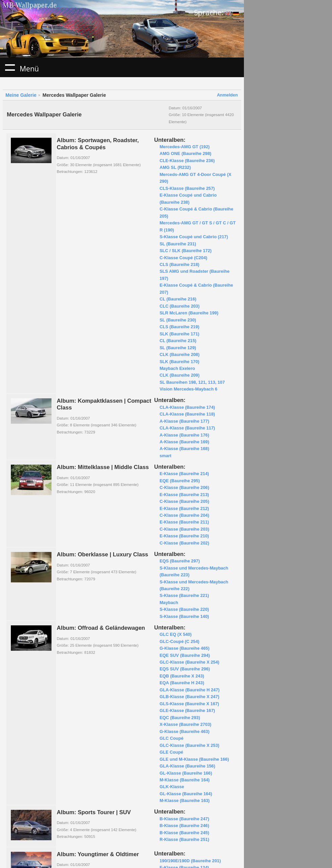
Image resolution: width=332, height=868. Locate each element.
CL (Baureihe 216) (178, 299)
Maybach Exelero (177, 368)
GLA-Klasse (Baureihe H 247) (190, 690)
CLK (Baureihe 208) (180, 354)
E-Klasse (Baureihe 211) (184, 522)
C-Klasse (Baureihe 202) (184, 543)
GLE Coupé (171, 752)
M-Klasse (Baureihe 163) (185, 800)
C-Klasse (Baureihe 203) (184, 529)
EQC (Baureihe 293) (180, 718)
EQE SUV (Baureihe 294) (185, 655)
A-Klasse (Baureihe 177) (184, 421)
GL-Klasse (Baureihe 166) (186, 773)
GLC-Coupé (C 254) (179, 641)
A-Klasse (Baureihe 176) (184, 435)
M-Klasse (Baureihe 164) (185, 780)
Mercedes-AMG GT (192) (185, 147)
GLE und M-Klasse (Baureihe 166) (194, 759)
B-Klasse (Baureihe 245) (184, 833)
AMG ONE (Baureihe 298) (185, 153)
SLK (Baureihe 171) (179, 334)
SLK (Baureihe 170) (179, 362)
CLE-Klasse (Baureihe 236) (187, 161)
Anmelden (227, 95)
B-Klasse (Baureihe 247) (184, 819)
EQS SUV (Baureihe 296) (185, 669)
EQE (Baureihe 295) (180, 481)
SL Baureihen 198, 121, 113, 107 (192, 382)
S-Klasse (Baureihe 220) (184, 609)
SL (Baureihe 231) (178, 244)
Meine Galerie (21, 95)
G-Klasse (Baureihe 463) (184, 731)
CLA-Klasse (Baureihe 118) (187, 414)
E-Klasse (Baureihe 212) (184, 508)
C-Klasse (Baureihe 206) (184, 487)
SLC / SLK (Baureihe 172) (186, 251)
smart (165, 456)
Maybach (169, 603)
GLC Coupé (171, 738)
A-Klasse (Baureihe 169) (184, 442)
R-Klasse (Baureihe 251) (184, 839)
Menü (10, 67)
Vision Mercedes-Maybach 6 (188, 389)
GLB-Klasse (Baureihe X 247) (189, 697)
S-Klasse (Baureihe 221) (184, 595)
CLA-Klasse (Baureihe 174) (187, 407)
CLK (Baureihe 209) (180, 375)
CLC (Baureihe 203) (180, 306)
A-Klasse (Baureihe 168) (184, 449)
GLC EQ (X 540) (176, 634)
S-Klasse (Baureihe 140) (184, 616)
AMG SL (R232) (175, 167)
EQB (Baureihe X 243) (182, 676)
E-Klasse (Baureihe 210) (184, 536)
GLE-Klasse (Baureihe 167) (187, 710)
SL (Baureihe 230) (178, 320)
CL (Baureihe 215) (178, 341)
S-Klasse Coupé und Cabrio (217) (194, 237)
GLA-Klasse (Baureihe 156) (187, 766)
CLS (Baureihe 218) (179, 264)
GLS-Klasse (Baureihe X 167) (189, 704)
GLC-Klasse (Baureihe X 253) (189, 745)
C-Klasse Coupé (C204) (183, 258)
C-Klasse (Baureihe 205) (184, 501)
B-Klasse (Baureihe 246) (184, 826)
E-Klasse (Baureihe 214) (184, 474)
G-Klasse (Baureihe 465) (184, 648)
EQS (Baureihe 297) (180, 561)
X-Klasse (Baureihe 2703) (185, 724)
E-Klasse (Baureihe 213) (184, 495)
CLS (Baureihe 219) (179, 327)
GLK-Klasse (172, 787)
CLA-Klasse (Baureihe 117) (187, 428)
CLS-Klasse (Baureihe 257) (187, 188)
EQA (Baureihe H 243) (182, 683)
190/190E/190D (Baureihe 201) (190, 861)
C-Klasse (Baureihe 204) (184, 515)
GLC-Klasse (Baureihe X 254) (189, 662)
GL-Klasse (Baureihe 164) (186, 794)
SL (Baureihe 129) (178, 348)
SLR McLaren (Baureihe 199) (189, 313)
